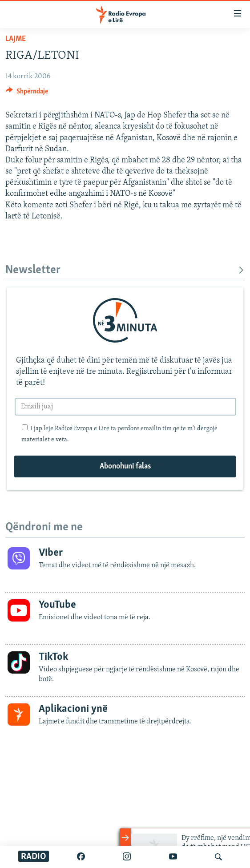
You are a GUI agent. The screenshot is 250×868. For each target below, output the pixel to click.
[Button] (27, 93)
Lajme (16, 39)
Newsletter (125, 270)
